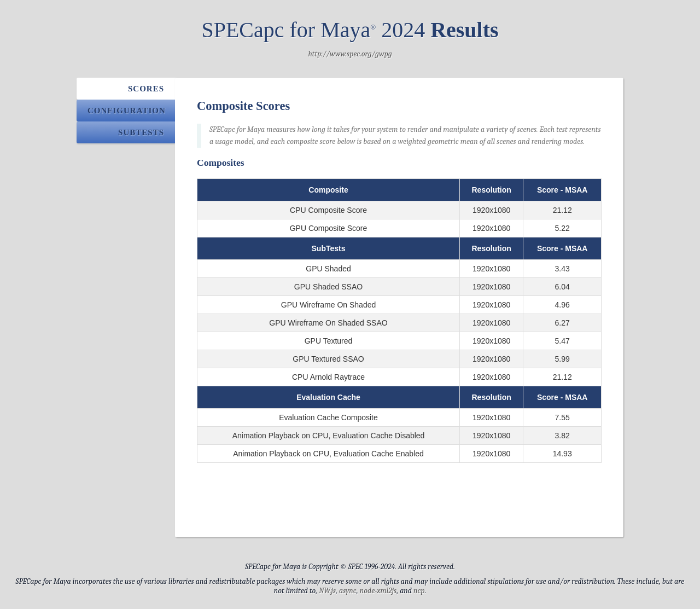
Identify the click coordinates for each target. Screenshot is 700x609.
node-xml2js (378, 591)
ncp (419, 591)
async (348, 591)
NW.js (327, 591)
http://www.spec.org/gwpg (350, 54)
